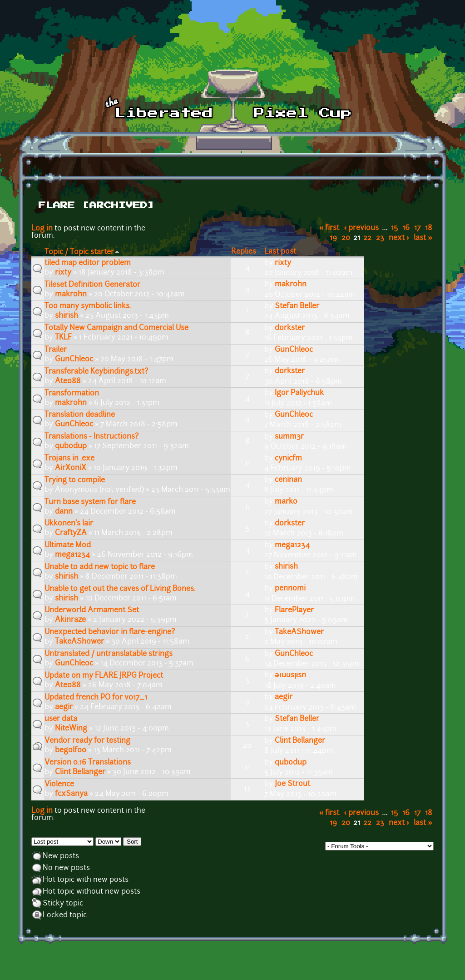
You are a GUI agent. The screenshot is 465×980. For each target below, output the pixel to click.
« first (329, 228)
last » (423, 238)
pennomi (290, 589)
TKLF (63, 338)
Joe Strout (292, 784)
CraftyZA (71, 533)
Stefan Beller (297, 306)
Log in (42, 229)
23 (380, 238)
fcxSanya (71, 794)
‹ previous (362, 228)
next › (399, 238)
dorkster (290, 328)
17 (417, 228)
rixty (63, 273)
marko (286, 502)
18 (429, 228)
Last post (280, 252)
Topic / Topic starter (82, 252)
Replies (244, 252)
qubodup (71, 446)
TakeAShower (79, 642)
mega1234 (72, 555)
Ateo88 (68, 381)
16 (406, 228)
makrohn (71, 295)
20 (346, 238)
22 (367, 238)
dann (64, 512)
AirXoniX (71, 468)
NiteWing (71, 729)
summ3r (289, 437)
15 (394, 228)
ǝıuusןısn (290, 675)
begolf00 (71, 750)
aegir (64, 707)
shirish (67, 316)
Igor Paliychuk (299, 393)
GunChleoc (74, 360)
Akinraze (70, 620)
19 (333, 238)
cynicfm (288, 459)
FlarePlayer (294, 610)
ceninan (288, 480)
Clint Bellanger (300, 741)
